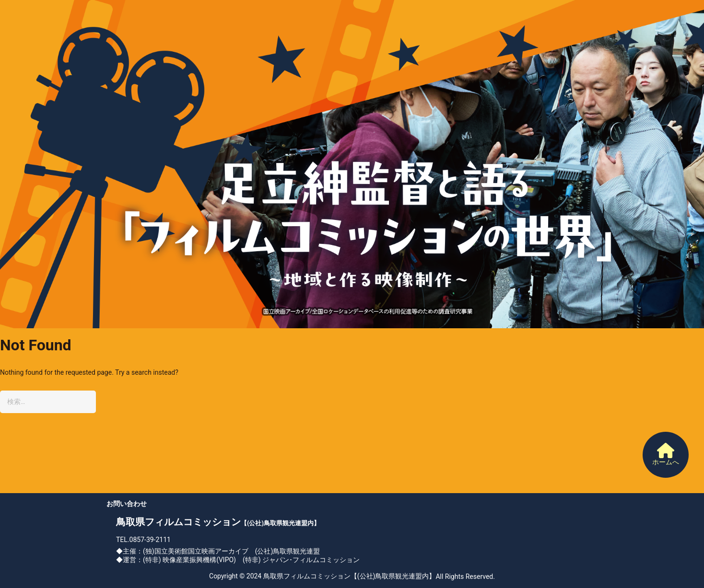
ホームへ (666, 454)
